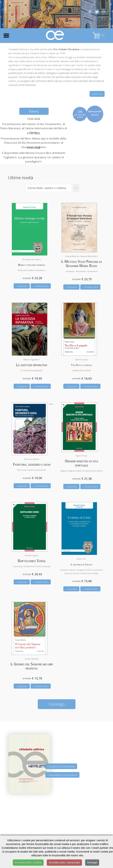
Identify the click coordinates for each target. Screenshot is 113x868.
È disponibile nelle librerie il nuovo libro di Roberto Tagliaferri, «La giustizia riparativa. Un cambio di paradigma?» (34, 157)
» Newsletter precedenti (62, 775)
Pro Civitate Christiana (66, 49)
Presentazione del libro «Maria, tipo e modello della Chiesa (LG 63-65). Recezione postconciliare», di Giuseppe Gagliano (34, 143)
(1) (98, 35)
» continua (97, 94)
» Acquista (22, 286)
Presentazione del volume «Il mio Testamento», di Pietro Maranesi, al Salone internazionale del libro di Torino (34, 128)
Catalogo (57, 704)
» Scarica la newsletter (61, 766)
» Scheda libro (41, 286)
